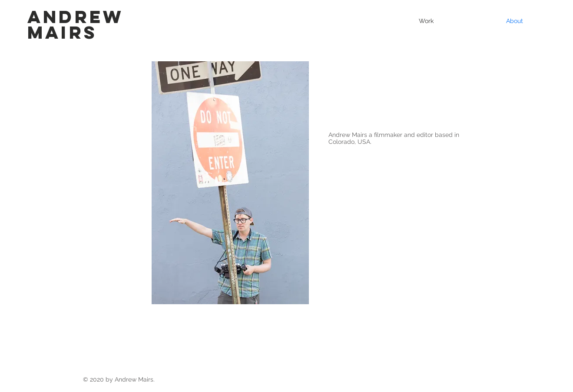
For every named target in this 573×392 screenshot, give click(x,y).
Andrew (76, 17)
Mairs (62, 32)
